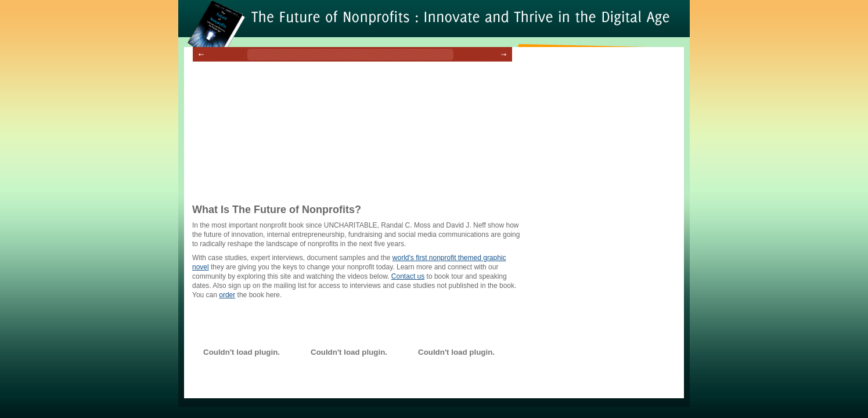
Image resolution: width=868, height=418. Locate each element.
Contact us (408, 276)
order (227, 295)
